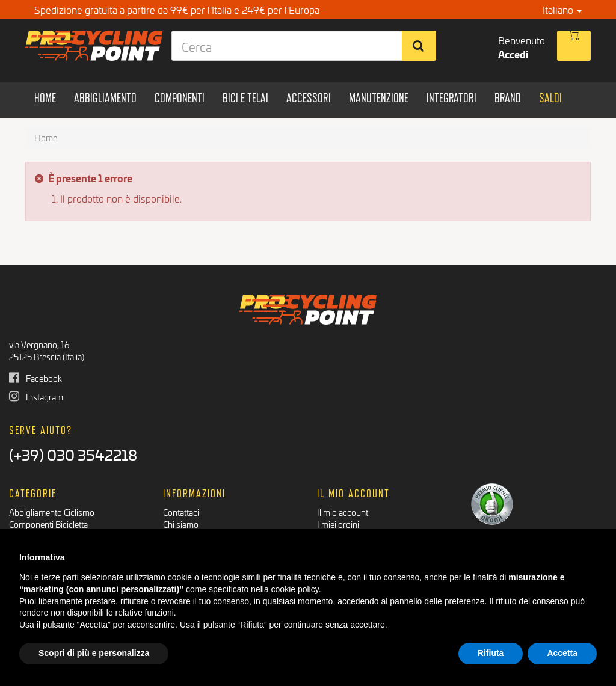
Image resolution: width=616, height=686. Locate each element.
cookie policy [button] (295, 589)
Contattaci (181, 512)
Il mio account (343, 512)
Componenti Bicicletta (48, 524)
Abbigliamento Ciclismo (52, 512)
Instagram (36, 397)
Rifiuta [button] (491, 653)
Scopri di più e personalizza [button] (94, 653)
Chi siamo (181, 524)
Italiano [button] (562, 9)
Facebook (35, 378)
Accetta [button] (562, 653)
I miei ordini (338, 524)
